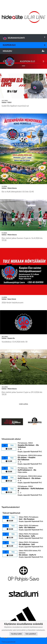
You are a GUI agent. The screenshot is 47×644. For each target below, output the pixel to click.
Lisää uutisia (23, 389)
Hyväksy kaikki (16, 634)
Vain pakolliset (31, 634)
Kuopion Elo (25, 45)
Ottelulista (7, 485)
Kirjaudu (23, 51)
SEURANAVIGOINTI (25, 37)
